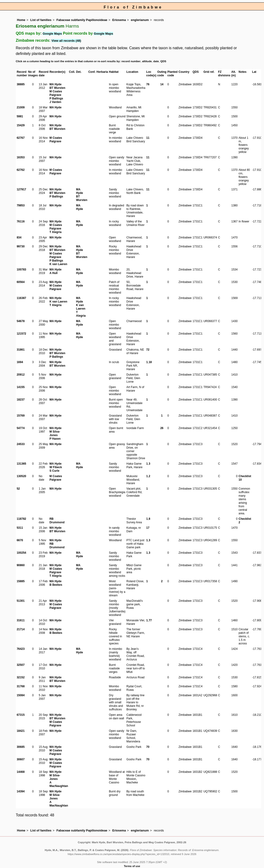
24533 (21, 444)
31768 (21, 686)
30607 (21, 759)
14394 (21, 791)
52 (18, 489)
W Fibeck (56, 467)
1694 (20, 362)
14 (162, 84)
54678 (21, 321)
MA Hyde (55, 84)
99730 (21, 246)
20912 (21, 375)
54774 (21, 428)
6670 (20, 540)
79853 (21, 205)
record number (131, 61)
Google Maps (52, 34)
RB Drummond (57, 521)
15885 (21, 581)
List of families (41, 20)
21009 (21, 107)
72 (148, 350)
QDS (163, 61)
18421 (21, 731)
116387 (21, 298)
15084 (21, 695)
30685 (21, 747)
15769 (21, 416)
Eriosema (119, 20)
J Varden (55, 102)
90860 (21, 565)
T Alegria (55, 232)
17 (148, 528)
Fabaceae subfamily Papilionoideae (82, 20)
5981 (20, 116)
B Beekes (56, 585)
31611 (21, 620)
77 (150, 620)
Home (21, 20)
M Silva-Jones (55, 433)
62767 (21, 138)
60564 (21, 282)
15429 (21, 125)
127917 (21, 189)
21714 (21, 629)
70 (148, 747)
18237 (21, 400)
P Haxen (55, 439)
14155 (21, 387)
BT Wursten (57, 88)
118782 (21, 519)
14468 (21, 772)
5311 (20, 528)
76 (148, 84)
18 (150, 362)
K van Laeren (58, 264)
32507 (21, 665)
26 (162, 428)
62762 (21, 170)
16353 (21, 157)
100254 (21, 553)
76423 (21, 649)
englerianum (140, 20)
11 (148, 138)
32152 (21, 677)
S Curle (54, 471)
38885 (21, 84)
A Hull (53, 273)
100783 (21, 270)
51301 (21, 601)
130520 (21, 476)
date (156, 61)
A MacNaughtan (59, 784)
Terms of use (132, 866)
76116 (21, 221)
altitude (147, 61)
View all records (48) (66, 41)
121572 (21, 334)
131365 (21, 464)
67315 (21, 715)
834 (19, 237)
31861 (21, 350)
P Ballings (56, 98)
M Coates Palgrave (56, 93)
